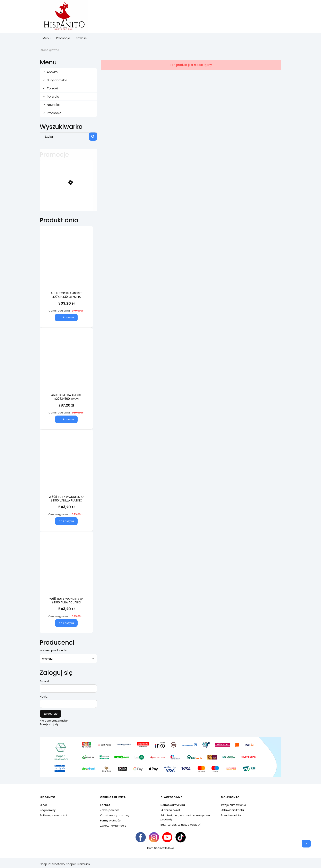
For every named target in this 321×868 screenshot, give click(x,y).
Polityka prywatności (53, 815)
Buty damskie (57, 80)
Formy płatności (111, 821)
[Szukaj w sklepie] (65, 137)
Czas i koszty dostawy (115, 815)
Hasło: (44, 697)
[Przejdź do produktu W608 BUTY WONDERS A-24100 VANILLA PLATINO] (66, 470)
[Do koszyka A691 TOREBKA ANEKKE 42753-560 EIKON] (66, 419)
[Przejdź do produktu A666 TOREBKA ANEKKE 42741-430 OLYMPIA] (66, 266)
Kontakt (105, 805)
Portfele (53, 97)
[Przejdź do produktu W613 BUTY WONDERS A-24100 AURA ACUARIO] (66, 572)
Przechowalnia (231, 815)
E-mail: (45, 681)
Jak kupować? (110, 810)
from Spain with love (161, 848)
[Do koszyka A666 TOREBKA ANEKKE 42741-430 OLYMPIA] (66, 318)
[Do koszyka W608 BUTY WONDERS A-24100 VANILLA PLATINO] (66, 521)
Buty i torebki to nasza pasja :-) (181, 825)
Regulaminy (48, 810)
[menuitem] (47, 38)
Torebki (52, 88)
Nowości (53, 105)
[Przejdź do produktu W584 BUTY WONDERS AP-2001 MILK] (66, 199)
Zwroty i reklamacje (113, 826)
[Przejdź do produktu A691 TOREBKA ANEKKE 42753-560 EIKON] (66, 368)
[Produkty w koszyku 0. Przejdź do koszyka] (272, 17)
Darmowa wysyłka (173, 805)
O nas (44, 805)
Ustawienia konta (232, 810)
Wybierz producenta (53, 650)
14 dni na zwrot (170, 810)
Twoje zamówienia (233, 805)
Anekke (52, 72)
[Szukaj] (93, 137)
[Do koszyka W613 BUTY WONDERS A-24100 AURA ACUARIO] (66, 623)
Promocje (54, 113)
